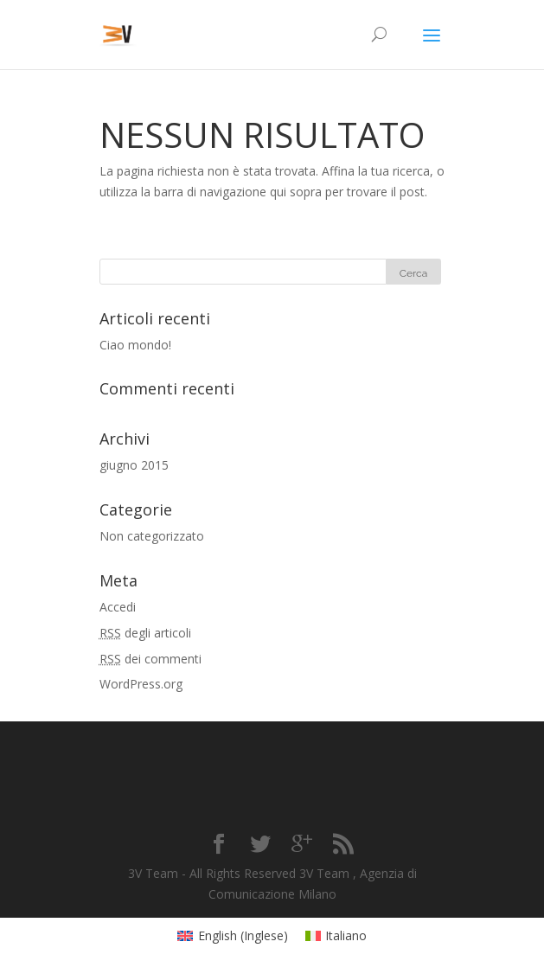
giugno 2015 (134, 465)
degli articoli (145, 633)
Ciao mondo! (135, 345)
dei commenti (150, 659)
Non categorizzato (152, 536)
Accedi (118, 607)
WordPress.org (141, 684)
